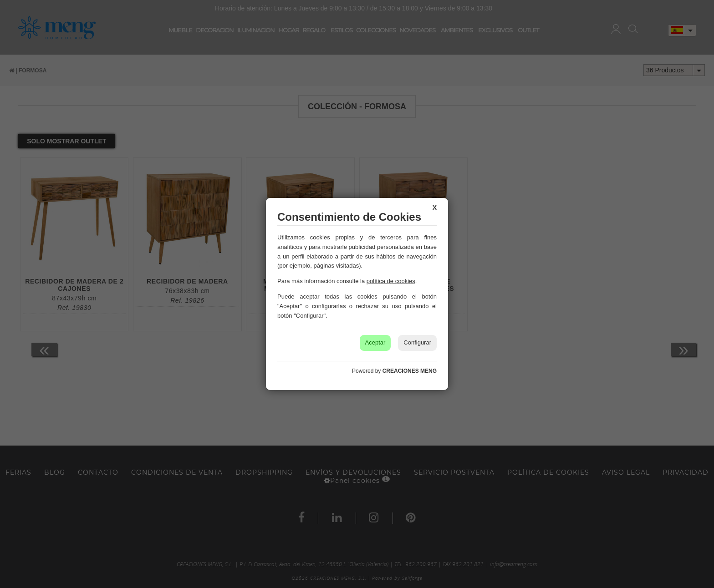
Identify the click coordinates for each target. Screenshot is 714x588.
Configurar (417, 342)
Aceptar (375, 342)
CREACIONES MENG (410, 371)
